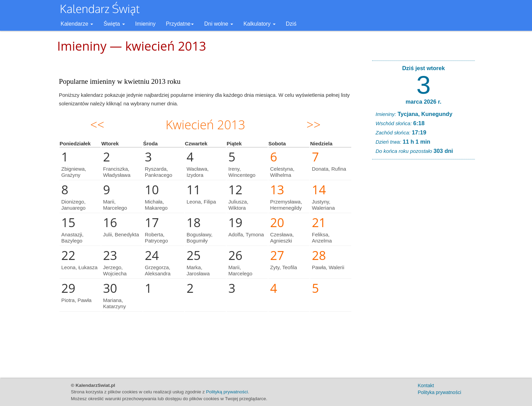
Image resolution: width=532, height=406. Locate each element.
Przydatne (180, 24)
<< (97, 125)
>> (313, 125)
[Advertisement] (423, 269)
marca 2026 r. (424, 102)
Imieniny (145, 24)
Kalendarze (77, 24)
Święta (114, 24)
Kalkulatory (259, 24)
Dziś (291, 24)
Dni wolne (219, 24)
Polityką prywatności (227, 392)
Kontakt (426, 385)
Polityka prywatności (439, 392)
